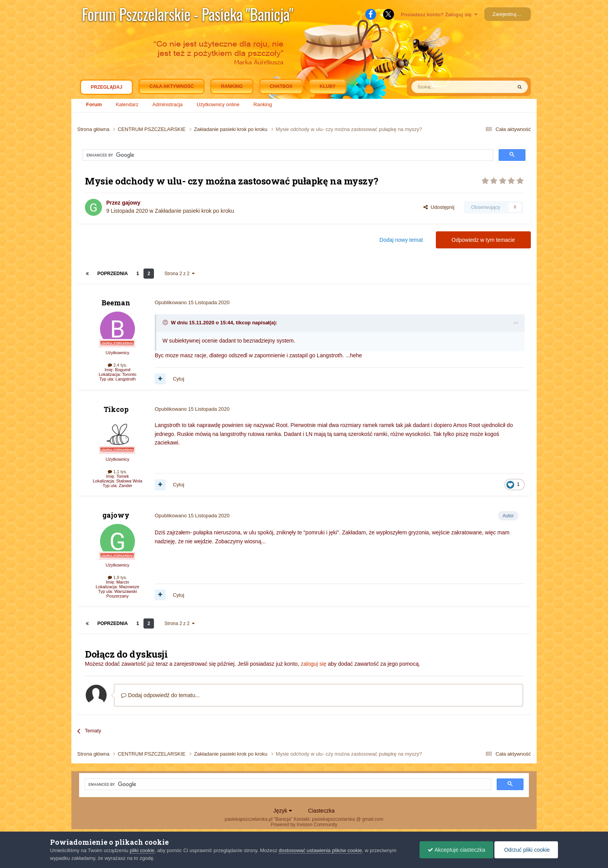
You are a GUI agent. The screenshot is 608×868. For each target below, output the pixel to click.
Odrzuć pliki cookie (526, 850)
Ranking (263, 104)
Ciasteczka (321, 811)
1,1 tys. (117, 472)
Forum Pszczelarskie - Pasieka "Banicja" (187, 14)
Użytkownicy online (218, 104)
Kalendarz (127, 104)
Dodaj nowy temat (401, 240)
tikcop (243, 323)
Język (283, 811)
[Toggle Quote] (166, 322)
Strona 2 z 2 (180, 274)
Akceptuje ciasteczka (456, 850)
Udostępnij (439, 207)
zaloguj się (313, 664)
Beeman (116, 303)
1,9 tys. (117, 577)
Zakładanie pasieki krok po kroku (194, 211)
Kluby (327, 86)
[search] (154, 155)
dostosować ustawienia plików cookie (320, 850)
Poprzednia (113, 274)
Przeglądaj (106, 89)
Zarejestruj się (508, 14)
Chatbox (281, 86)
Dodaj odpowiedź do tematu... (160, 695)
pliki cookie (142, 850)
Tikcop (116, 409)
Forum (94, 104)
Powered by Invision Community (304, 825)
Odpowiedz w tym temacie (483, 240)
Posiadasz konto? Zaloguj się (439, 15)
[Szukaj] (444, 87)
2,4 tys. (117, 365)
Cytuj (179, 379)
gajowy (131, 203)
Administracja (168, 104)
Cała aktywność (171, 86)
